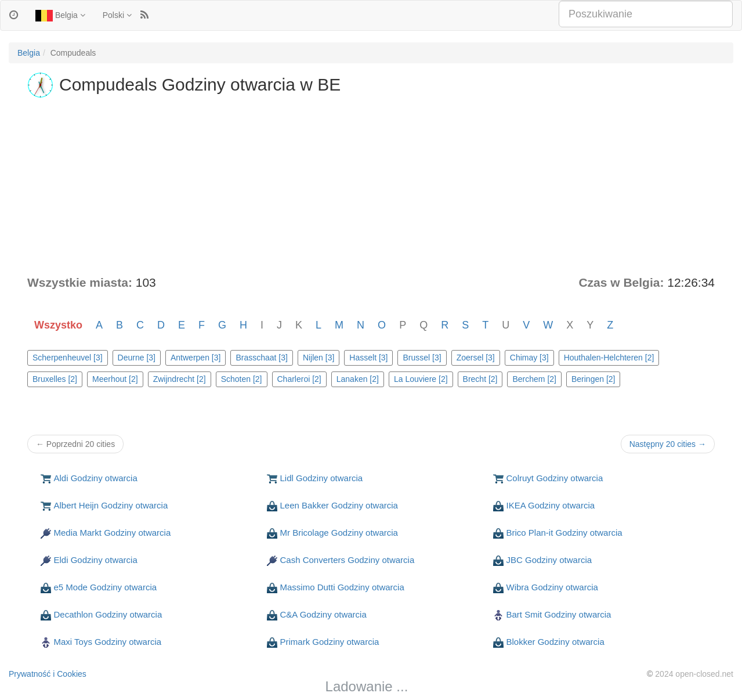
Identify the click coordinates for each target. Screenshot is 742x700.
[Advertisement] (371, 187)
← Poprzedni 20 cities (75, 444)
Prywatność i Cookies (48, 674)
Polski (117, 15)
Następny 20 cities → (668, 444)
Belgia (60, 16)
